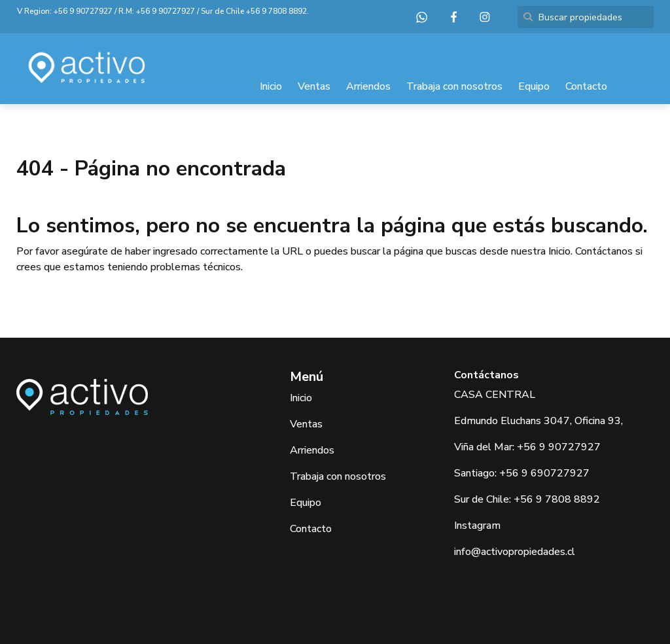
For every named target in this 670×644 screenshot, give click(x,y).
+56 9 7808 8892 (276, 11)
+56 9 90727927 (83, 11)
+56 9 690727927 (544, 473)
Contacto (586, 86)
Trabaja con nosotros (454, 86)
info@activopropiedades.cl (515, 552)
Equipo (534, 86)
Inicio (271, 86)
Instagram (477, 526)
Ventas (314, 86)
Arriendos (368, 86)
